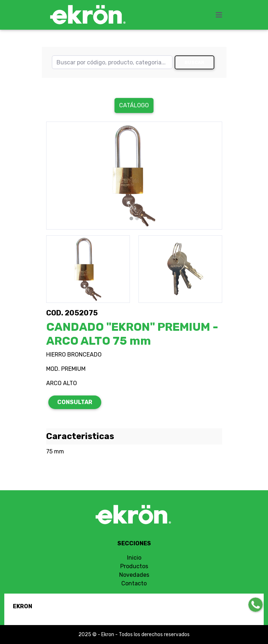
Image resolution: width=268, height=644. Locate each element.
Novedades (134, 575)
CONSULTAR (75, 402)
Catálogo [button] (134, 105)
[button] (59, 176)
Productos (134, 566)
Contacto (134, 583)
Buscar (194, 62)
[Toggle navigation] (221, 15)
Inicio (134, 558)
